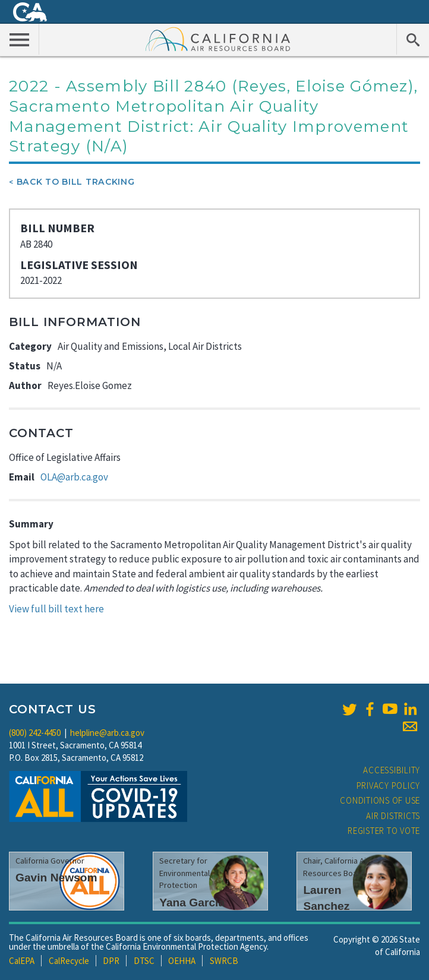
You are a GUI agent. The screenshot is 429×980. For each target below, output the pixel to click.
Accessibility (392, 770)
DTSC (144, 961)
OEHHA (182, 961)
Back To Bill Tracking (76, 182)
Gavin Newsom (56, 878)
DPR (111, 961)
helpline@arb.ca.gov (107, 733)
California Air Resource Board (218, 39)
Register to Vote (384, 831)
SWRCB (224, 961)
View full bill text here (56, 609)
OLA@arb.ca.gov (74, 477)
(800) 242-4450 (35, 733)
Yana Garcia (192, 902)
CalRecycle (69, 961)
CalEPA (22, 961)
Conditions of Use (380, 800)
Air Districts (393, 816)
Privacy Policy (389, 785)
